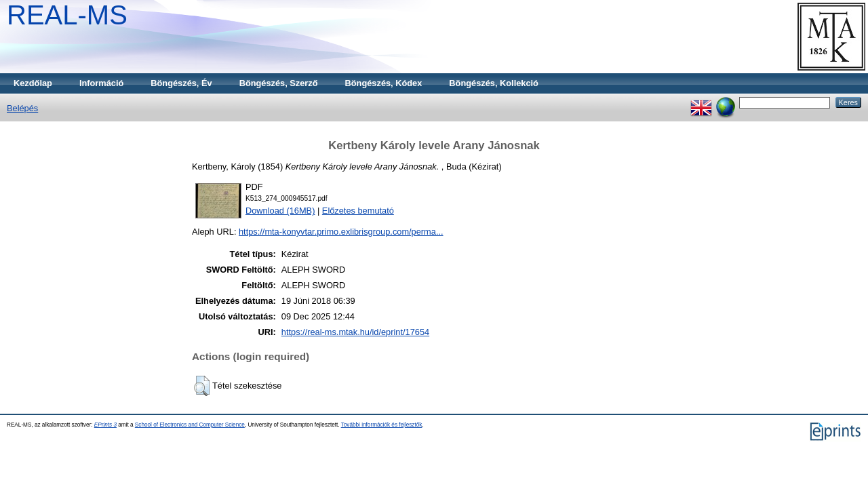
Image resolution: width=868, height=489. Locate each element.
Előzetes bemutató (358, 211)
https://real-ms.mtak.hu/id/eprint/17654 (355, 332)
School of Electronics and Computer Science (190, 425)
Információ (101, 83)
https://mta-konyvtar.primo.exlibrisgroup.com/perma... (341, 232)
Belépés (22, 108)
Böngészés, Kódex (384, 83)
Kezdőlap (33, 83)
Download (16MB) (280, 211)
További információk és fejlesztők (382, 425)
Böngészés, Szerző (279, 83)
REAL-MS (67, 15)
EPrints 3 (105, 425)
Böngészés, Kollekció (494, 83)
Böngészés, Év (181, 83)
